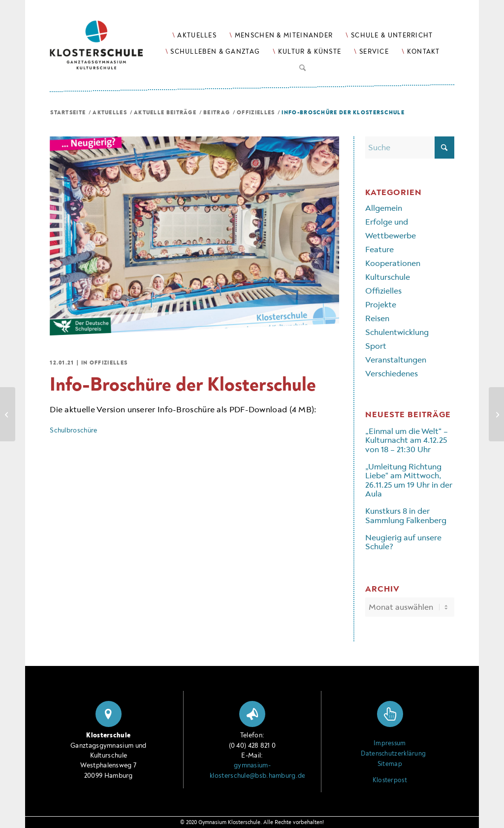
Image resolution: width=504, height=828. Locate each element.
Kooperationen (393, 263)
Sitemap (390, 764)
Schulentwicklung (397, 332)
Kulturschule (388, 277)
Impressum (390, 743)
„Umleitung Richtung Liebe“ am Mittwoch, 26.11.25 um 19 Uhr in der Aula (409, 480)
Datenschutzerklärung (390, 754)
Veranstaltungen (396, 360)
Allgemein (384, 208)
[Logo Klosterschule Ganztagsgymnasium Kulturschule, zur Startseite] (109, 35)
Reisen (377, 318)
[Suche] (302, 66)
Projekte (381, 305)
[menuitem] (194, 35)
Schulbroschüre (73, 430)
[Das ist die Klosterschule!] (8, 414)
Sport (376, 346)
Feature (379, 249)
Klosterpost (390, 780)
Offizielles (109, 363)
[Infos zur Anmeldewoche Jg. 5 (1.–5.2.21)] (496, 414)
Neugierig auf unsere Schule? (403, 542)
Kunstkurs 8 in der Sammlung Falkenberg (406, 515)
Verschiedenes (392, 374)
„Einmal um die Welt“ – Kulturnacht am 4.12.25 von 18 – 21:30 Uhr (407, 440)
